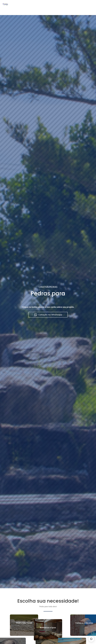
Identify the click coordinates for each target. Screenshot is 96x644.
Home (20, 4)
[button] (91, 639)
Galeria (48, 4)
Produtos (28, 4)
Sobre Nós (39, 4)
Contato (57, 4)
